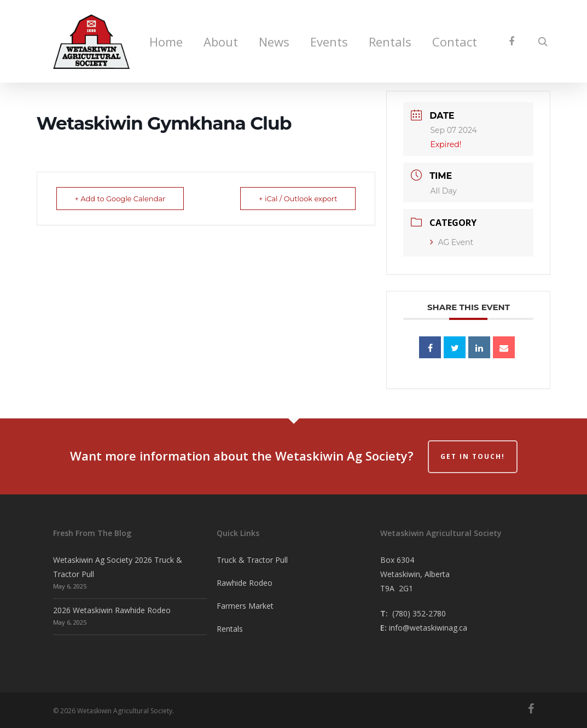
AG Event (452, 242)
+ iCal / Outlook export (298, 199)
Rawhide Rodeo (245, 583)
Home (166, 43)
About (221, 43)
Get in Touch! (473, 456)
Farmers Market (245, 606)
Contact (455, 43)
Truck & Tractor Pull (252, 560)
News (274, 43)
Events (329, 43)
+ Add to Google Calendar (121, 199)
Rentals (390, 43)
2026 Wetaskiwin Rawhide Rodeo (112, 610)
